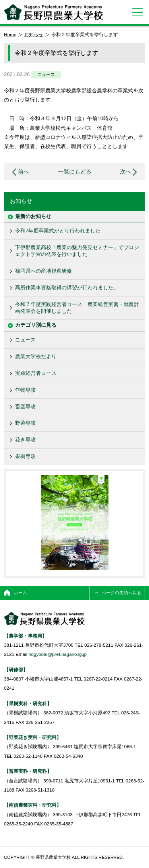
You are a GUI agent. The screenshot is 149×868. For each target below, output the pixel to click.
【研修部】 (16, 670)
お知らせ (34, 34)
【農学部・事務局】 (25, 636)
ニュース (46, 74)
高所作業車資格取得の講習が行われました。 (67, 288)
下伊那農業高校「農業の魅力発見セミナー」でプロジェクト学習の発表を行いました (77, 251)
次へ (126, 172)
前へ (23, 172)
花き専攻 (25, 440)
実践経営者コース (36, 373)
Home (10, 34)
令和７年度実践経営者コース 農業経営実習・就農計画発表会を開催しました (77, 308)
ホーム (20, 593)
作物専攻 (25, 390)
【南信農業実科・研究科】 (33, 805)
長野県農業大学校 (53, 12)
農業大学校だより (36, 356)
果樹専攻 (25, 456)
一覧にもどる (75, 172)
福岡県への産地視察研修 (44, 271)
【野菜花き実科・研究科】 (33, 737)
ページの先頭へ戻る (121, 593)
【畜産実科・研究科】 (28, 771)
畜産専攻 (25, 407)
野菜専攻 (25, 423)
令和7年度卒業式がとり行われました (58, 231)
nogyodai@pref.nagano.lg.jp (58, 654)
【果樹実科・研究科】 (28, 703)
